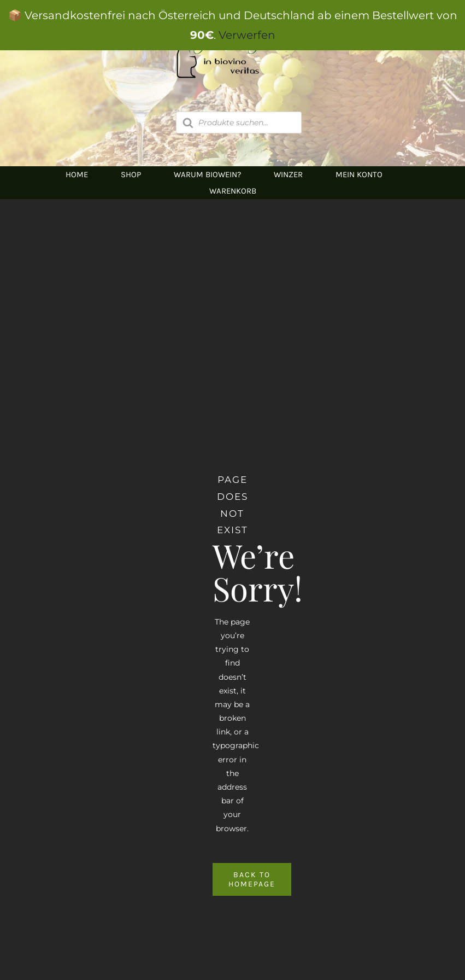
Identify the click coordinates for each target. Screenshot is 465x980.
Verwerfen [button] (247, 35)
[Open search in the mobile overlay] (239, 122)
